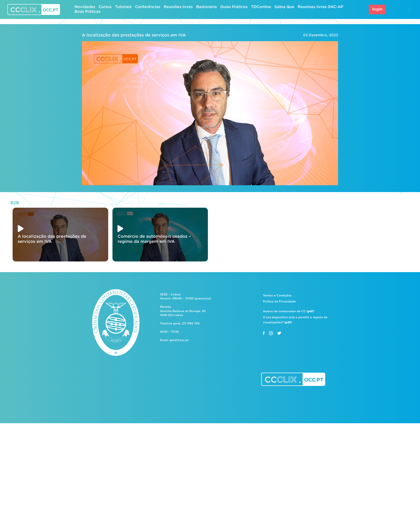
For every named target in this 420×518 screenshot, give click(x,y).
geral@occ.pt (179, 340)
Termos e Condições (277, 296)
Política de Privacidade (279, 302)
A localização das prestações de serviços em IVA (134, 35)
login (377, 9)
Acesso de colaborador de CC (288, 312)
